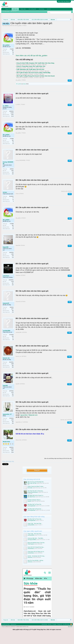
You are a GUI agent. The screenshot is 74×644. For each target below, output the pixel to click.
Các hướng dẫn (32, 9)
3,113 (12, 126)
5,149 (12, 292)
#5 (70, 204)
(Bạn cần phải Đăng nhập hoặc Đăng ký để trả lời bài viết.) (58, 469)
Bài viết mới (14, 12)
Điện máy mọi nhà (32, 493)
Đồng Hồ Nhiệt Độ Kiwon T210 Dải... (36, 553)
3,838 (12, 374)
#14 (70, 450)
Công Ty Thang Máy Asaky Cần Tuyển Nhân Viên (31, 76)
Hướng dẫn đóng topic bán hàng (46, 26)
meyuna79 (6, 313)
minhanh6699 (31, 535)
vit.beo (24, 94)
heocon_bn (6, 368)
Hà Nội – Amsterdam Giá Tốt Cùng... (36, 566)
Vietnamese (13, 634)
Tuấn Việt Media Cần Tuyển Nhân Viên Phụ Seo (30, 80)
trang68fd (25, 84)
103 (13, 184)
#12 (70, 394)
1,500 (12, 264)
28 (13, 64)
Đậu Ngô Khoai (31, 507)
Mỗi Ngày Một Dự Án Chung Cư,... (36, 506)
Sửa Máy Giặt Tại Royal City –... (35, 519)
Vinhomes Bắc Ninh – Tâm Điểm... (36, 548)
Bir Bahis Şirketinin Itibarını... (34, 510)
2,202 (12, 430)
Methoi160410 (26, 75)
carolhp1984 (7, 341)
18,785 (12, 459)
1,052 (12, 181)
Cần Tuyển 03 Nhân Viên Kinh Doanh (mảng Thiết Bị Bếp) (33, 83)
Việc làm (12, 36)
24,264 (12, 123)
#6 (70, 228)
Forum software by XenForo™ (15, 637)
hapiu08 (5, 396)
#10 (70, 343)
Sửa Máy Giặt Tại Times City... (35, 514)
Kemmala (30, 498)
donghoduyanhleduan (33, 502)
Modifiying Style (6, 634)
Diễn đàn (15, 9)
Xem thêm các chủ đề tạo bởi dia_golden (32, 66)
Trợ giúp (54, 634)
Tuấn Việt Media (27, 81)
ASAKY (24, 78)
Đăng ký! (37, 480)
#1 (70, 91)
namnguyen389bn (32, 550)
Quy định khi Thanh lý (25, 26)
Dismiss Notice (70, 24)
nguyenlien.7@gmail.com (29, 425)
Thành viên (23, 9)
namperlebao (31, 559)
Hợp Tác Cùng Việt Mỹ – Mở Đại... (36, 571)
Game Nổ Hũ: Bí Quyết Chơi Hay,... (36, 557)
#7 (70, 256)
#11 (70, 367)
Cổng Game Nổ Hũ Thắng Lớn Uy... (36, 562)
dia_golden (19, 36)
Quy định (70, 637)
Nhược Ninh (6, 452)
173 (13, 268)
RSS (71, 634)
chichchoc (30, 568)
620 (13, 346)
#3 (70, 143)
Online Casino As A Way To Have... (36, 497)
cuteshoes (6, 286)
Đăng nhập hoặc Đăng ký (64, 1)
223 (13, 295)
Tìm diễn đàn (6, 12)
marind (29, 511)
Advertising (41, 9)
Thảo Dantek (31, 554)
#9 (70, 312)
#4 (70, 171)
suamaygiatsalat (32, 516)
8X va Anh (19, 94)
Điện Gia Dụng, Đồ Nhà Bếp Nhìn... (36, 492)
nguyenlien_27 (7, 424)
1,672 (12, 403)
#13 (70, 432)
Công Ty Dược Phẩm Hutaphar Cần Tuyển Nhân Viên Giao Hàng (35, 73)
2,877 (12, 319)
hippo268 (6, 257)
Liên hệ (49, 9)
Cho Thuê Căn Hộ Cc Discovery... (36, 501)
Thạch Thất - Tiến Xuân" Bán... (35, 534)
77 (13, 208)
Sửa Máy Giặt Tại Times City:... (35, 529)
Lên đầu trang (66, 634)
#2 (70, 115)
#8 (70, 286)
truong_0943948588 (8, 173)
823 (13, 377)
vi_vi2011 (6, 116)
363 (13, 61)
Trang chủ (8, 9)
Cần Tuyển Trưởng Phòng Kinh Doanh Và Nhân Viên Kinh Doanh (36, 86)
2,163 (12, 462)
